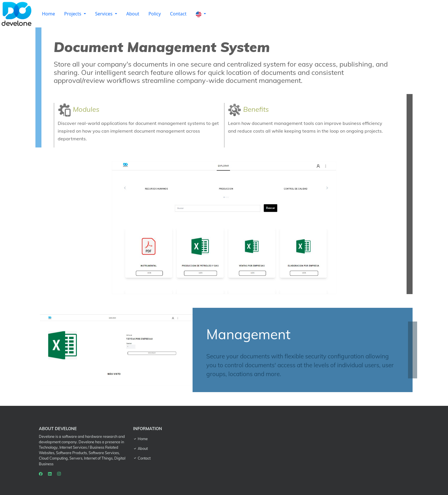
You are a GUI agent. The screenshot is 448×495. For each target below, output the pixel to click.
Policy (154, 14)
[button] (201, 14)
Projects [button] (73, 14)
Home (49, 14)
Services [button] (104, 14)
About (133, 14)
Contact (178, 14)
